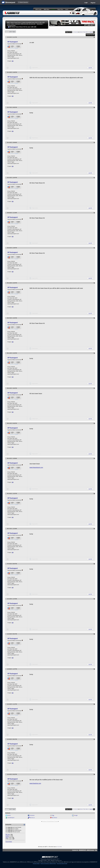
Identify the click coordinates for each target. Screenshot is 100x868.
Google (76, 815)
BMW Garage (38, 9)
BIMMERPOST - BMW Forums (86, 850)
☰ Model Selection (23, 2)
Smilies (7, 836)
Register (93, 3)
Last (91, 32)
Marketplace (40, 24)
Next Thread (55, 821)
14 (87, 32)
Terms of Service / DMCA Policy (48, 863)
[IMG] (7, 837)
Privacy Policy (36, 863)
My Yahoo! (54, 818)
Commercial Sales (11, 25)
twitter (9, 815)
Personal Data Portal (62, 863)
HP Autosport (13, 42)
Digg (53, 815)
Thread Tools (90, 35)
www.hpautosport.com (36, 467)
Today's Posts (60, 9)
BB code (8, 834)
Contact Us (75, 850)
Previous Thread (46, 821)
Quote (90, 68)
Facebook (32, 815)
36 (13, 61)
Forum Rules (9, 842)
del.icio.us (32, 818)
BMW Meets (47, 9)
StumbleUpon (11, 818)
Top (96, 850)
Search (67, 9)
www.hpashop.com (35, 783)
